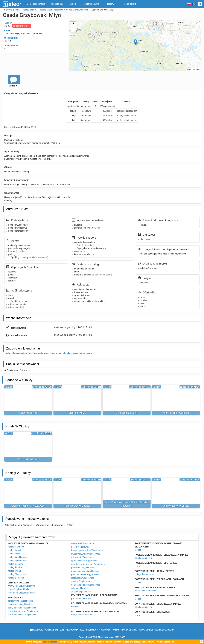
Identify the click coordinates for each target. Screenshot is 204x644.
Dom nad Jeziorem (28, 459)
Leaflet (189, 69)
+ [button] (74, 24)
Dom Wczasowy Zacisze (77, 506)
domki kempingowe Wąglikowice (23, 611)
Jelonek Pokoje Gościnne (176, 413)
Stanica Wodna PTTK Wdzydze (28, 506)
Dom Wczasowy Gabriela (176, 506)
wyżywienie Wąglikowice (83, 543)
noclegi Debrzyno (16, 578)
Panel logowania (165, 630)
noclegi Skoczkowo (17, 574)
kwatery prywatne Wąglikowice (86, 554)
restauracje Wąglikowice (83, 578)
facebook (36, 630)
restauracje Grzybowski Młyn (21, 593)
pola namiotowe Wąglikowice (85, 574)
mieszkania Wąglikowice (83, 557)
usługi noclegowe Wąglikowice (86, 585)
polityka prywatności (99, 630)
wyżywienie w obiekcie (82, 615)
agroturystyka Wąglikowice (20, 601)
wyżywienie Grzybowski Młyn (21, 586)
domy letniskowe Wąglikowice (22, 608)
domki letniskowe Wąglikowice (22, 615)
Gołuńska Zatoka (28, 413)
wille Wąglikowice (80, 588)
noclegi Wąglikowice (17, 557)
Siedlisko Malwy (77, 413)
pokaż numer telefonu (22, 26)
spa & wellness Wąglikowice (84, 561)
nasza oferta (129, 630)
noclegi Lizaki (14, 554)
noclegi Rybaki (15, 571)
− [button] (74, 28)
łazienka (75, 607)
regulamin (72, 630)
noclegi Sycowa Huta (18, 561)
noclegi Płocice (15, 567)
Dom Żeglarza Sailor (127, 413)
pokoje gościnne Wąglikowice (85, 571)
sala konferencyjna (144, 558)
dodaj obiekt (146, 630)
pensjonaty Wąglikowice (83, 568)
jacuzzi (138, 550)
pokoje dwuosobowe (81, 598)
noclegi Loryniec (15, 550)
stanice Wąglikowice (81, 581)
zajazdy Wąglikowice (81, 592)
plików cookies (50, 642)
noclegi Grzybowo (16, 547)
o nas (116, 630)
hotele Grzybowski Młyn (19, 589)
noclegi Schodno (16, 564)
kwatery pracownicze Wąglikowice (87, 550)
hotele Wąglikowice (80, 547)
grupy (137, 566)
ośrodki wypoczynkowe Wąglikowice (88, 564)
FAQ (82, 630)
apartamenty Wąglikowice (20, 604)
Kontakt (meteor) (55, 630)
